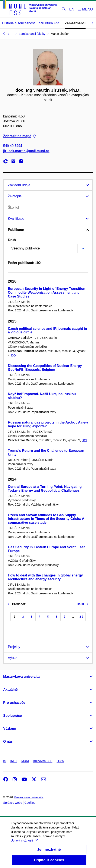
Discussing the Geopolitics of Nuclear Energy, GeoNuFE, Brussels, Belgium (45, 368)
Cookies (30, 803)
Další (82, 604)
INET (14, 761)
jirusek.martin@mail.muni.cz (26, 151)
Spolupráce (12, 716)
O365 (60, 761)
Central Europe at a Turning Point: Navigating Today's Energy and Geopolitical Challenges (45, 489)
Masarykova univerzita (21, 677)
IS (5, 761)
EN (72, 9)
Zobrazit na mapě (19, 136)
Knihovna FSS (43, 761)
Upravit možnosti (24, 846)
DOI (14, 355)
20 (81, 617)
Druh (12, 240)
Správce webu (13, 803)
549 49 (13, 146)
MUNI (25, 761)
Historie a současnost (18, 23)
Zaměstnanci (75, 23)
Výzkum (10, 728)
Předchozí (17, 604)
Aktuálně (10, 690)
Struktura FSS (50, 23)
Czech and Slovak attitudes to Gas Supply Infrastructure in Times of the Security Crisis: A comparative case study (46, 519)
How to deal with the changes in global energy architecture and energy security (45, 577)
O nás (8, 741)
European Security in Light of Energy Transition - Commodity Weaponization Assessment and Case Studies (48, 293)
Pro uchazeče (14, 703)
